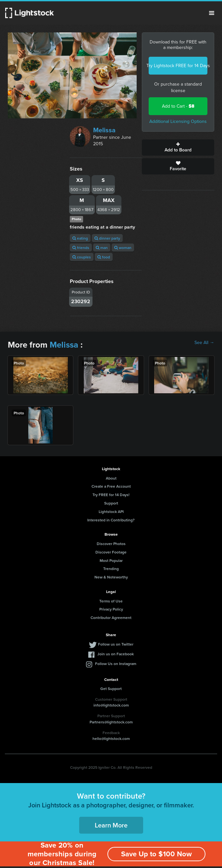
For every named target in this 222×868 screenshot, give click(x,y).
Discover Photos (111, 544)
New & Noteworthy (111, 577)
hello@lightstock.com (111, 738)
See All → (204, 343)
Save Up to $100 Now (156, 854)
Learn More (111, 825)
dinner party (107, 238)
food (104, 257)
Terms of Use (111, 601)
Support (111, 503)
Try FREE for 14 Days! (111, 495)
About (111, 478)
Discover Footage (111, 552)
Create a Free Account (111, 486)
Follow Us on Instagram (116, 664)
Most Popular (111, 560)
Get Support (111, 689)
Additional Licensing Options (178, 121)
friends (81, 248)
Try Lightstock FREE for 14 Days (178, 66)
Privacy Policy (111, 609)
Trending (111, 569)
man (102, 248)
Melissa (104, 130)
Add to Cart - (178, 106)
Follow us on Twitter (116, 644)
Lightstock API (111, 511)
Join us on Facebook (116, 654)
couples (82, 257)
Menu (212, 13)
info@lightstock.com (111, 705)
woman (123, 248)
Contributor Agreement (111, 618)
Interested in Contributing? (111, 520)
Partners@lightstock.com (111, 722)
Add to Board (178, 148)
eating (80, 238)
